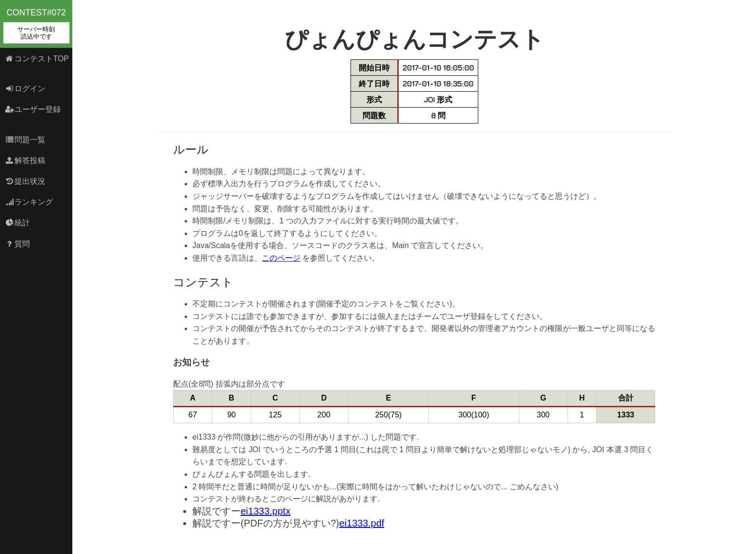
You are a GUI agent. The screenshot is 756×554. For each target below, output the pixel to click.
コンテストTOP (37, 59)
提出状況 (25, 181)
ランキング (29, 202)
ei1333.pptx (265, 511)
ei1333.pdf (361, 523)
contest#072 (36, 26)
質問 (18, 244)
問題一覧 (25, 140)
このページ (281, 258)
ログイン (25, 89)
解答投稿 (25, 160)
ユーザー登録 (33, 109)
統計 (18, 223)
